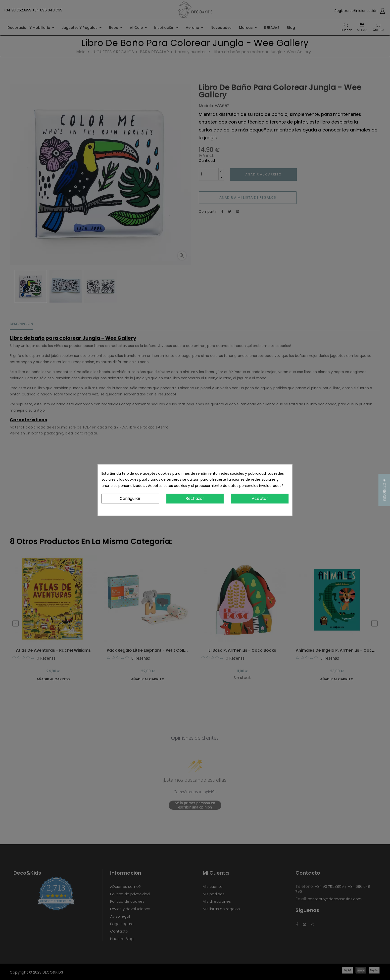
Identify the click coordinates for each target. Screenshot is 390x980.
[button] (384, 490)
